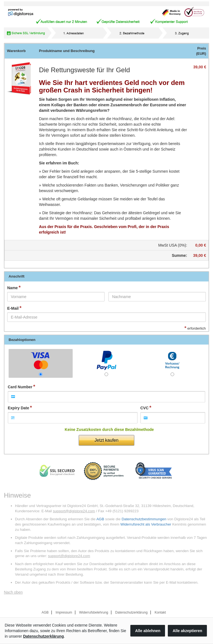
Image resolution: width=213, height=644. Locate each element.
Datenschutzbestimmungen (144, 519)
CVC (144, 408)
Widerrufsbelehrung (94, 612)
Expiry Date (18, 408)
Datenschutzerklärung (131, 612)
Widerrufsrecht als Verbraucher (146, 524)
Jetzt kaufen (106, 440)
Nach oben (13, 592)
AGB (100, 519)
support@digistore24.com (74, 511)
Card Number (20, 387)
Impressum (64, 612)
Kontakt (160, 612)
